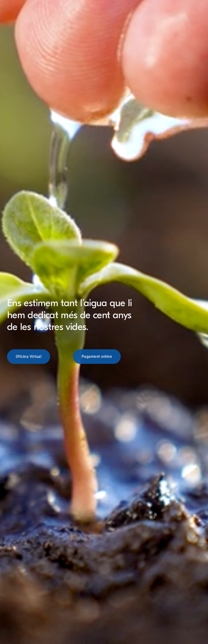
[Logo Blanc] (20, 8)
